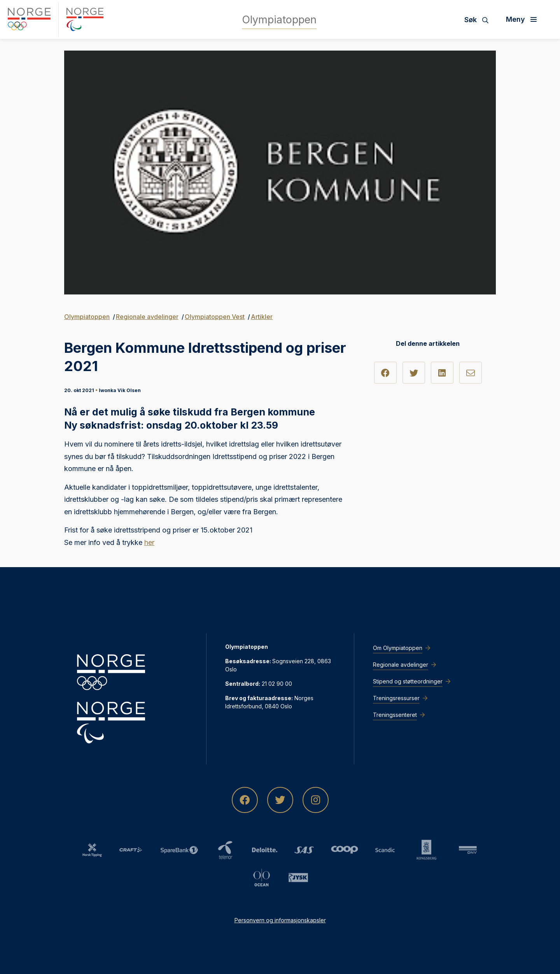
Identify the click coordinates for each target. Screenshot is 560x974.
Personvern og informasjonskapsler (280, 920)
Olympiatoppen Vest (215, 317)
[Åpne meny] (524, 19)
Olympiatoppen (87, 317)
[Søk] (479, 19)
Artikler (262, 317)
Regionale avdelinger (147, 317)
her (149, 542)
